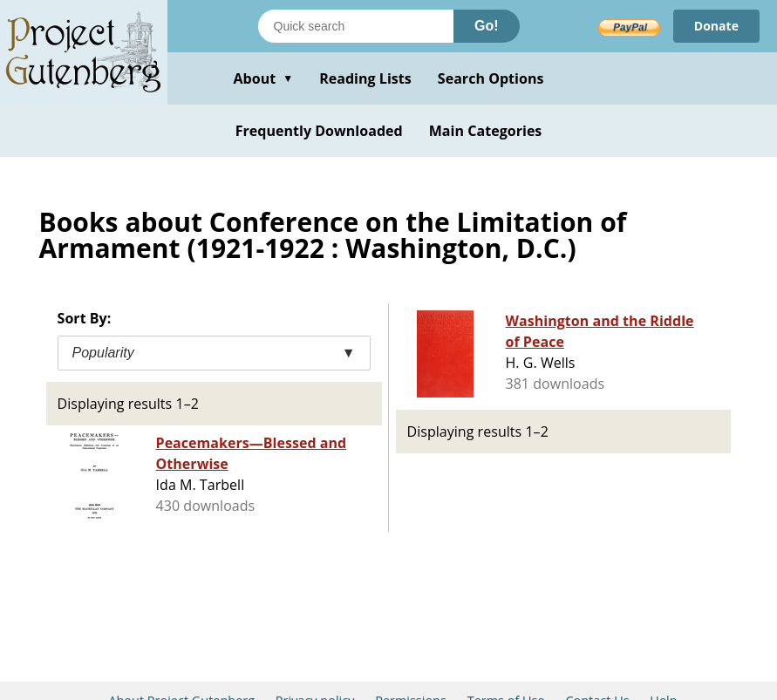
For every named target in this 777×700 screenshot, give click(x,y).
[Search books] (356, 26)
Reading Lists (365, 78)
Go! (487, 26)
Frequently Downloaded (319, 131)
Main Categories (486, 131)
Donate (716, 26)
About (263, 78)
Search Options (491, 78)
